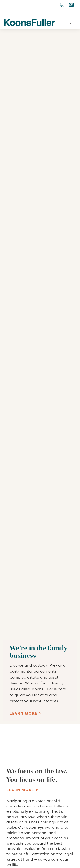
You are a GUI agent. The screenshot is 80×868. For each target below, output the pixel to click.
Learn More (23, 713)
